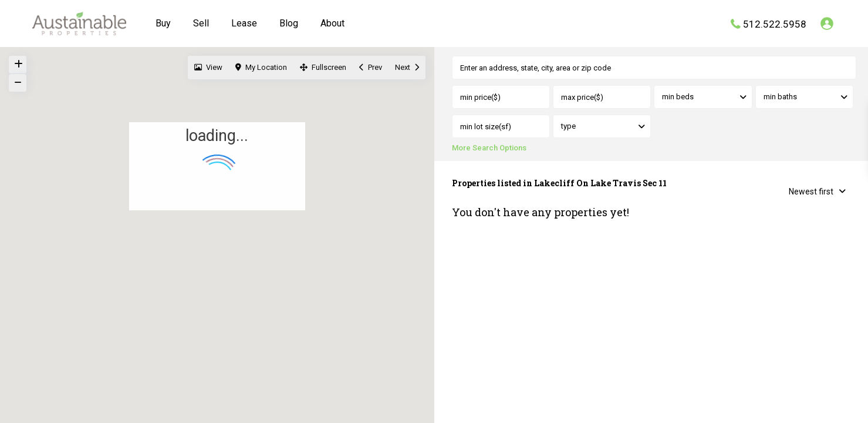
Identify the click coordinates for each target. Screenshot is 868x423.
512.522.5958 (775, 23)
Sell (201, 23)
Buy (163, 23)
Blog (289, 23)
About (332, 23)
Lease (244, 23)
